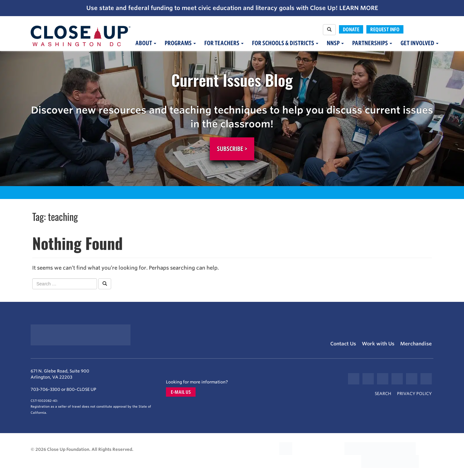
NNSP (335, 43)
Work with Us (378, 344)
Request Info (385, 29)
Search (383, 394)
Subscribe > (232, 149)
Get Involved (420, 43)
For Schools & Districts (285, 43)
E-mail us (181, 392)
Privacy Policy (414, 394)
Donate (351, 29)
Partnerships (372, 43)
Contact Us (343, 344)
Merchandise (416, 344)
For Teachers (224, 43)
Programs (180, 43)
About (146, 43)
